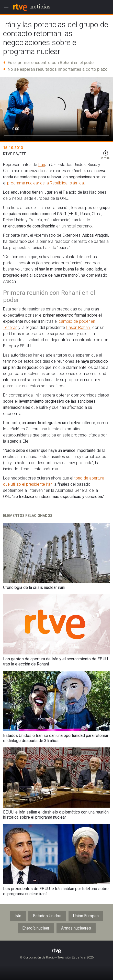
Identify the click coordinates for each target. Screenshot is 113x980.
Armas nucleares (76, 928)
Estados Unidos (47, 916)
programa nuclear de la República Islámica (46, 183)
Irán (42, 165)
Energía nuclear (36, 928)
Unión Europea (86, 916)
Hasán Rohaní (78, 327)
